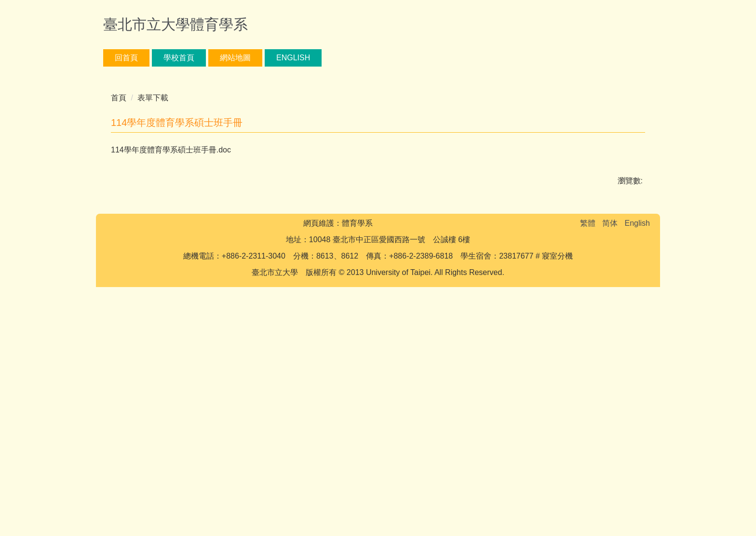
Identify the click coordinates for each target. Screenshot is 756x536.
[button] (115, 185)
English (293, 58)
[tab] (297, 284)
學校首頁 (179, 58)
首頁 (119, 317)
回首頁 (126, 58)
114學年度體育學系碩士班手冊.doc (177, 369)
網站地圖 (235, 58)
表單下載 (153, 317)
